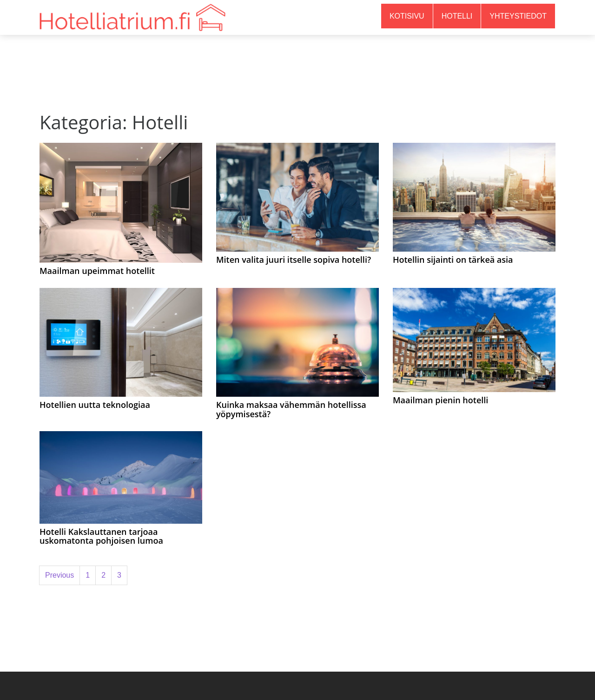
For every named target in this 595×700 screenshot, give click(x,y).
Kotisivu (407, 16)
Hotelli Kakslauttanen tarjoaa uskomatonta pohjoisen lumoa (101, 536)
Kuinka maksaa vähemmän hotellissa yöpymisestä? (291, 409)
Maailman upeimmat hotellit (97, 271)
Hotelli (457, 16)
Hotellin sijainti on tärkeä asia (453, 260)
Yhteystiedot (518, 16)
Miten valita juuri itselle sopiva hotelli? (294, 260)
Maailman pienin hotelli (440, 400)
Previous (59, 575)
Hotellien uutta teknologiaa (95, 405)
